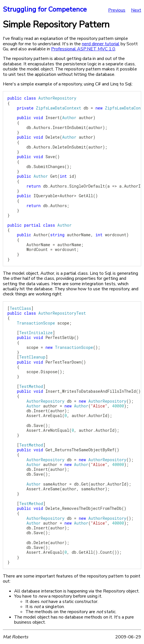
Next (136, 10)
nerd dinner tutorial (101, 44)
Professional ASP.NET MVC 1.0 (83, 49)
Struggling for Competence (45, 9)
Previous (117, 10)
